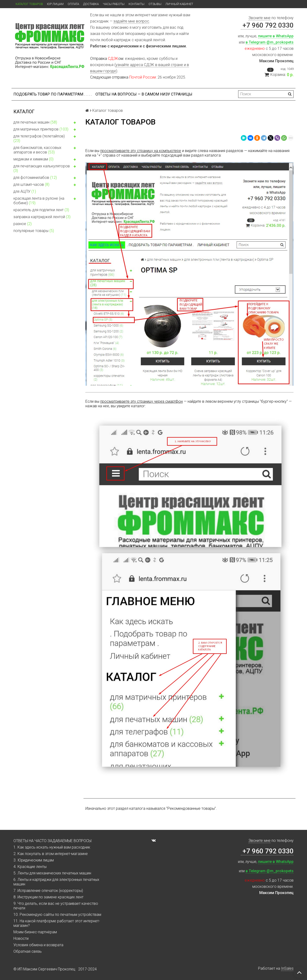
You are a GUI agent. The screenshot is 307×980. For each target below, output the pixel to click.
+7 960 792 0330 (267, 25)
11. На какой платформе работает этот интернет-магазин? (57, 923)
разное (23, 224)
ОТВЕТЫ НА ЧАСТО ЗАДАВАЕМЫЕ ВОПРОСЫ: (53, 841)
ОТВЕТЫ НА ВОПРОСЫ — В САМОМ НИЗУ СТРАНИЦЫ (144, 94)
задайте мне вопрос (131, 21)
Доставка (91, 4)
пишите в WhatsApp (276, 36)
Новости (21, 938)
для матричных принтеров (46, 130)
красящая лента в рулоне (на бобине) (46, 201)
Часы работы (114, 4)
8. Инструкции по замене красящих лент (48, 897)
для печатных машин (46, 123)
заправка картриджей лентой (42, 217)
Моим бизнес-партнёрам (35, 932)
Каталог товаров (29, 4)
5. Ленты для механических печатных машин (52, 873)
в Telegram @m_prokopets (270, 42)
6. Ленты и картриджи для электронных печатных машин (56, 882)
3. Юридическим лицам (34, 860)
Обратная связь (28, 951)
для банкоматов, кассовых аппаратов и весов (46, 150)
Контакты (136, 4)
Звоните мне (260, 18)
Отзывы (155, 4)
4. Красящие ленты (30, 867)
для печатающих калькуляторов (46, 168)
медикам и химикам (46, 160)
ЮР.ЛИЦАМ (55, 4)
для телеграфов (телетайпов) (46, 138)
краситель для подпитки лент (41, 210)
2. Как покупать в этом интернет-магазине (51, 854)
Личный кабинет (179, 4)
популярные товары (34, 231)
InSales (287, 968)
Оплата (73, 4)
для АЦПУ (25, 191)
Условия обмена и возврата (38, 945)
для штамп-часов (46, 185)
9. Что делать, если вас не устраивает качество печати (56, 906)
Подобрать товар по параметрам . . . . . (53, 94)
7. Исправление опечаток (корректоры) (48, 891)
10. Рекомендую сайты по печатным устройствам (57, 915)
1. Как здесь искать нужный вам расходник (52, 847)
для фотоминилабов (46, 178)
